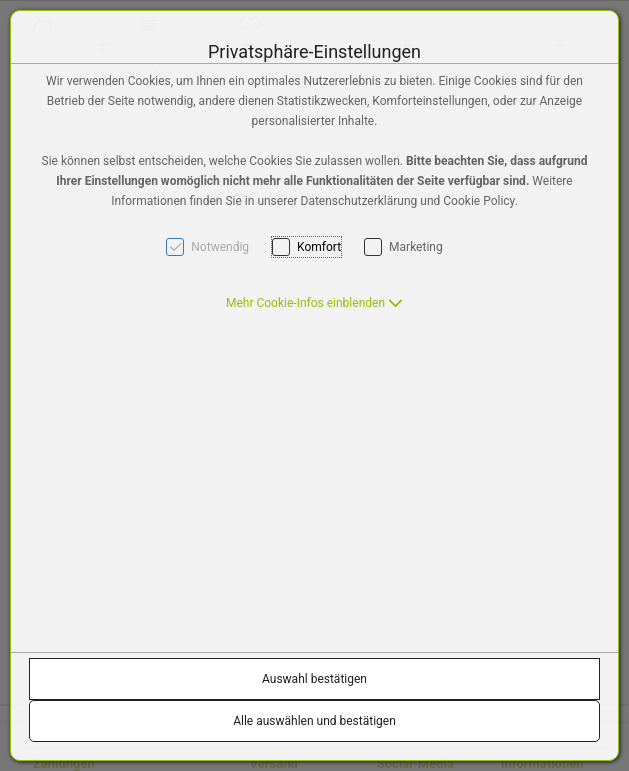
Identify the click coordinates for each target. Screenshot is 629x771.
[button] (314, 303)
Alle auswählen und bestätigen (314, 721)
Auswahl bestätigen (314, 679)
